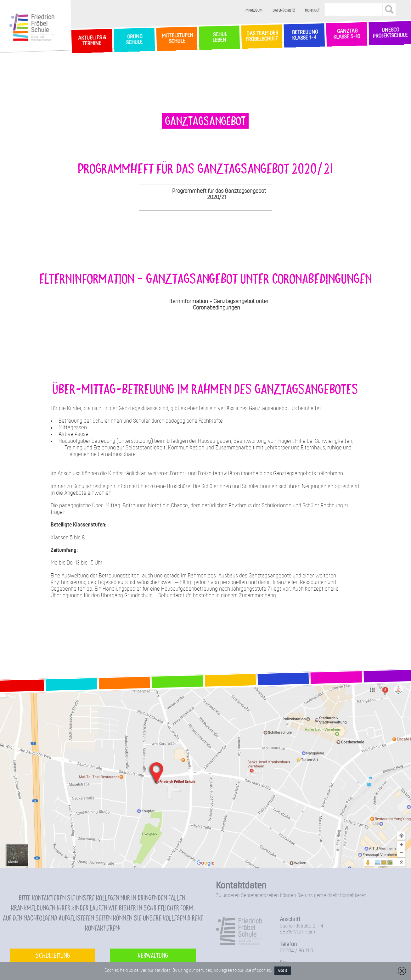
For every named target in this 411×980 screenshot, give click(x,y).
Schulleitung (53, 955)
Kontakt (312, 11)
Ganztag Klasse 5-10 (347, 34)
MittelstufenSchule (177, 39)
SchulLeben (219, 37)
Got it (283, 971)
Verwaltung (153, 955)
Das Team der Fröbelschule (262, 36)
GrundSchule (134, 40)
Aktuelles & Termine (92, 41)
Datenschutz (284, 11)
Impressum (253, 11)
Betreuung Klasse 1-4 (304, 35)
